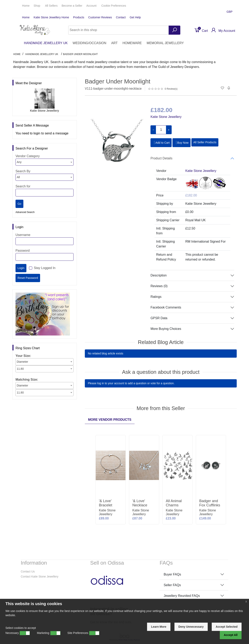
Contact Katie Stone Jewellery (40, 576)
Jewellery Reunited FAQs (182, 596)
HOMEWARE (132, 43)
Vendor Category (28, 156)
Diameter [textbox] (22, 362)
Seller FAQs (172, 585)
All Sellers (51, 6)
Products (79, 17)
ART (114, 43)
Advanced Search (25, 212)
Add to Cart (161, 143)
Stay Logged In (45, 268)
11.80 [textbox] (20, 369)
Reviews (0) (159, 286)
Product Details (161, 158)
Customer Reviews (100, 17)
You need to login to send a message (42, 133)
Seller (72, 6)
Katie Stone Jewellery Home (51, 17)
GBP (230, 12)
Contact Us (28, 571)
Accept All (231, 635)
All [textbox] (18, 177)
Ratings (156, 297)
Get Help (135, 17)
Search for (23, 186)
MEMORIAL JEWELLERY (165, 43)
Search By (23, 171)
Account (92, 6)
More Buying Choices (166, 329)
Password (23, 251)
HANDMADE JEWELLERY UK (46, 43)
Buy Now (182, 143)
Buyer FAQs (172, 574)
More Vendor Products (110, 420)
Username (23, 235)
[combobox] (45, 162)
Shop (37, 6)
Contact (121, 17)
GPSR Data (159, 318)
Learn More (159, 627)
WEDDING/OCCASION (89, 43)
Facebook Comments (166, 307)
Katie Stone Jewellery (166, 117)
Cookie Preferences (114, 6)
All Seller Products (205, 142)
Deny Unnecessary (191, 627)
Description (159, 275)
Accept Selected (227, 627)
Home (26, 6)
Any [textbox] (19, 162)
